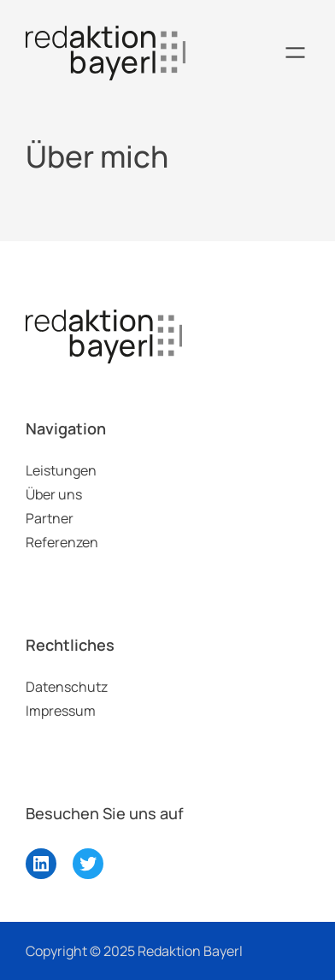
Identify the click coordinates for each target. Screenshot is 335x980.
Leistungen (61, 470)
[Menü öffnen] (295, 53)
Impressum (61, 711)
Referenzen (62, 542)
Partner (50, 518)
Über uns (54, 494)
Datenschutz (67, 687)
